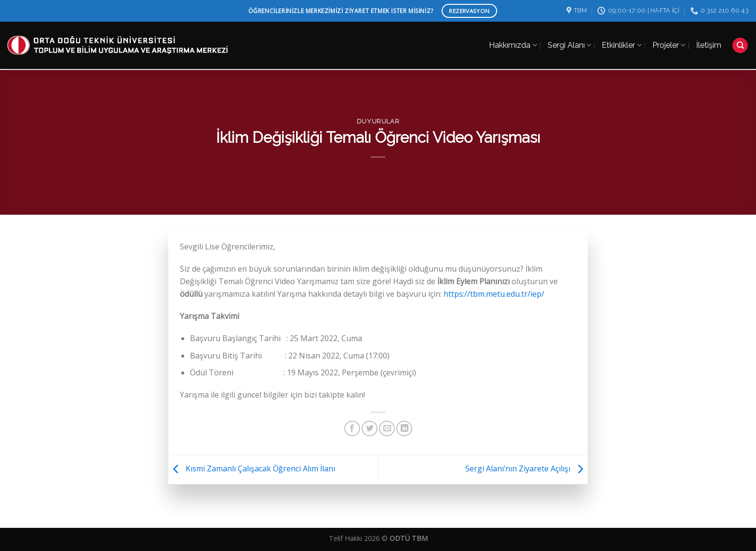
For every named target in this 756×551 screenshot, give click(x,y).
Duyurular (378, 121)
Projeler (669, 40)
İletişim (709, 40)
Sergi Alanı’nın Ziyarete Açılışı (526, 468)
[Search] (740, 40)
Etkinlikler (621, 40)
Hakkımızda (513, 40)
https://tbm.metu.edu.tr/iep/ (494, 294)
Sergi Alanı (569, 40)
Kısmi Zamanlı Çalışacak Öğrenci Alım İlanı (252, 468)
